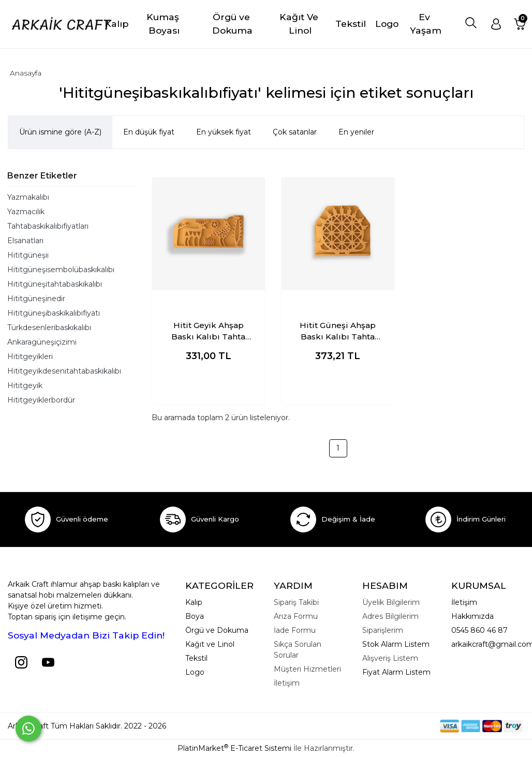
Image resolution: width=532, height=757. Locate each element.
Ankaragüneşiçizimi (42, 342)
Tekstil (196, 658)
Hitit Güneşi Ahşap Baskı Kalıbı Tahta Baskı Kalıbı (338, 332)
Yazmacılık (26, 212)
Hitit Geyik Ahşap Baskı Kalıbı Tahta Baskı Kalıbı (208, 332)
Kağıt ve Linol (210, 644)
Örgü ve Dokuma (217, 630)
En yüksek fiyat (224, 132)
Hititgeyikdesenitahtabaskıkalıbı (64, 371)
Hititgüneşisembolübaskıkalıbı (61, 270)
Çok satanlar (295, 132)
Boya (195, 616)
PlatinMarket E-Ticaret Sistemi (234, 748)
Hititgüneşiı (28, 255)
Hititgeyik (25, 385)
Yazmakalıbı (28, 197)
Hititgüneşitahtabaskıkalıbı (55, 284)
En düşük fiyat (149, 132)
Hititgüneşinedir (36, 299)
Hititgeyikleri (30, 357)
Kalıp (194, 602)
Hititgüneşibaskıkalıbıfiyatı (54, 313)
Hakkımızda (472, 616)
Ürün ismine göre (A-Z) (60, 132)
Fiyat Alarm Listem (396, 672)
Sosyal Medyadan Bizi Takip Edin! (86, 635)
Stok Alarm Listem (396, 644)
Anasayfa (26, 73)
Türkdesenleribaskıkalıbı (49, 328)
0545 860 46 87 (479, 630)
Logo (195, 672)
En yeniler (356, 132)
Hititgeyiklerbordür (41, 400)
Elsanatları (25, 241)
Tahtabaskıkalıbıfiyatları (48, 226)
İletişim (464, 602)
